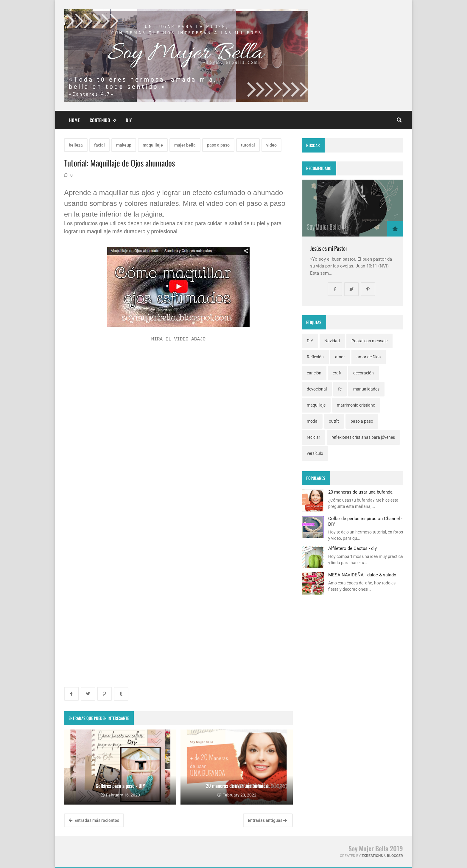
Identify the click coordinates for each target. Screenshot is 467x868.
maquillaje (153, 145)
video (271, 145)
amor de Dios (369, 357)
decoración (364, 373)
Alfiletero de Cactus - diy (352, 548)
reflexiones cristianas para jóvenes (363, 437)
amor (340, 357)
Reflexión (315, 357)
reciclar (313, 437)
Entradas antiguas (267, 820)
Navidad (332, 341)
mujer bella (185, 145)
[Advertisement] (178, 396)
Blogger (395, 856)
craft (337, 373)
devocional (317, 389)
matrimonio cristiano (356, 405)
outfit (334, 421)
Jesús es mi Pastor (329, 248)
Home (74, 120)
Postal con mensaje (369, 341)
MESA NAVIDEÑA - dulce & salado (362, 575)
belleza (76, 145)
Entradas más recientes (94, 820)
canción (314, 373)
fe (340, 389)
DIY (129, 120)
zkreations (372, 856)
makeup (124, 145)
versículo (315, 453)
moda (312, 421)
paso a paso (218, 145)
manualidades (366, 389)
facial (99, 145)
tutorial (248, 145)
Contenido (103, 120)
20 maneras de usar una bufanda (360, 492)
